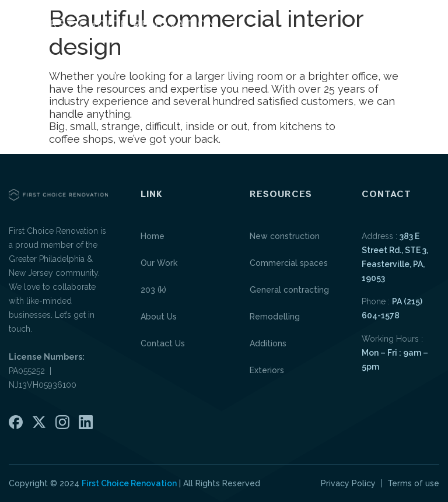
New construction (285, 236)
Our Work (159, 263)
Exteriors (267, 370)
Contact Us (163, 343)
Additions (268, 343)
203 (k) (153, 290)
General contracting (289, 290)
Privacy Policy (348, 483)
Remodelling (275, 317)
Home (153, 236)
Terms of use (413, 483)
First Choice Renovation (129, 483)
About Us (159, 317)
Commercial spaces (289, 263)
